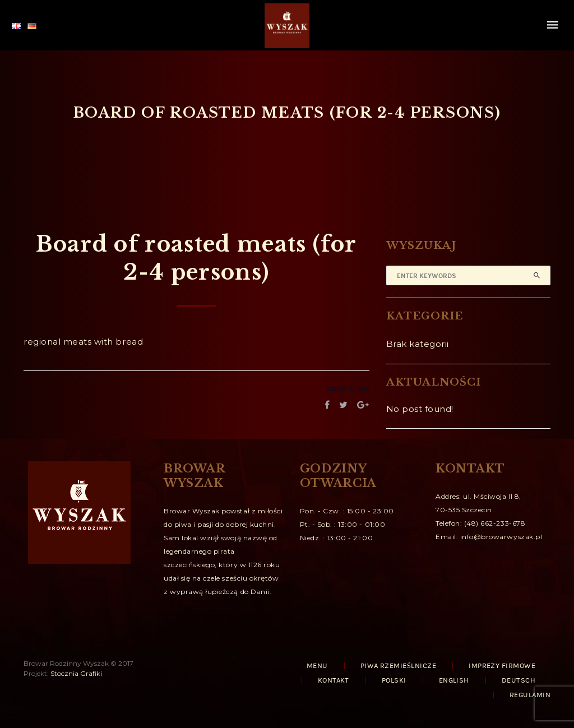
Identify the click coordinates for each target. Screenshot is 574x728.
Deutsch (519, 680)
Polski (394, 680)
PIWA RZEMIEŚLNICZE (398, 666)
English (454, 680)
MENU (317, 666)
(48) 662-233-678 (495, 523)
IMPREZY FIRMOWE (502, 666)
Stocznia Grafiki (76, 673)
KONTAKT (334, 680)
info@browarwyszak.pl (501, 537)
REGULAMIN (530, 695)
